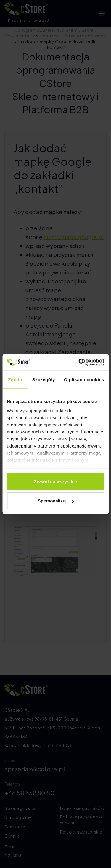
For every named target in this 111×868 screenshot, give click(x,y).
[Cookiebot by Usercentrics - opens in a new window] (79, 362)
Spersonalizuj (56, 501)
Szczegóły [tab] (44, 379)
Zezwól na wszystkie (56, 481)
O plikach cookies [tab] (84, 379)
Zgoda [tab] (15, 379)
